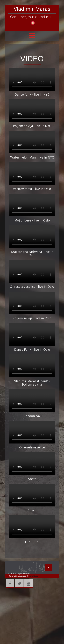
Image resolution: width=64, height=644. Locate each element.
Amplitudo (33, 576)
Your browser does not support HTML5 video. (32, 79)
